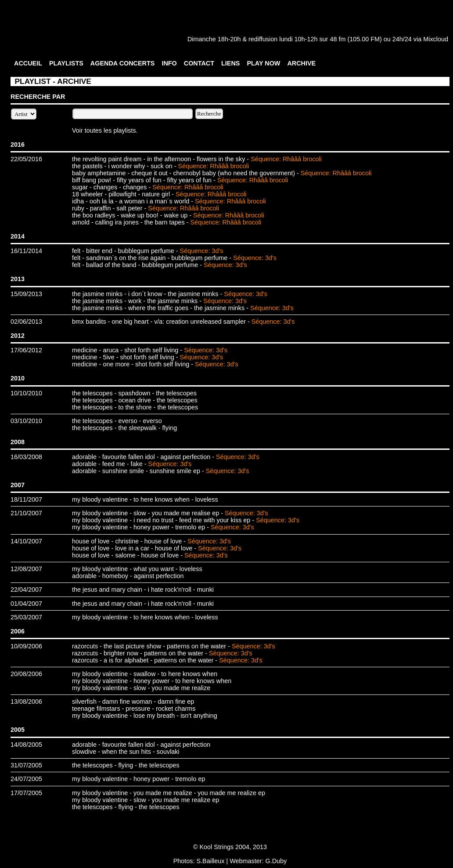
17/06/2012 (26, 350)
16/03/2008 (26, 457)
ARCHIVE (301, 63)
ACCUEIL (28, 63)
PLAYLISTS (66, 63)
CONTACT (199, 63)
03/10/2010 (26, 421)
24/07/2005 (26, 779)
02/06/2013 (26, 322)
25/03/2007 (26, 617)
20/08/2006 (26, 674)
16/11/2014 (26, 251)
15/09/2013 (26, 294)
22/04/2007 (26, 590)
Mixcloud (436, 39)
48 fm (338, 39)
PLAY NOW (263, 63)
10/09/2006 (26, 646)
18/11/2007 (26, 499)
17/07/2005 (26, 793)
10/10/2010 (26, 393)
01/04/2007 (26, 604)
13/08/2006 (26, 702)
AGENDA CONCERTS (123, 63)
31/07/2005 (26, 765)
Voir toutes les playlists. (105, 130)
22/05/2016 (26, 159)
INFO (169, 63)
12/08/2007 (26, 569)
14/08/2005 (26, 745)
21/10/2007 (26, 513)
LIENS (230, 63)
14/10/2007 (26, 541)
